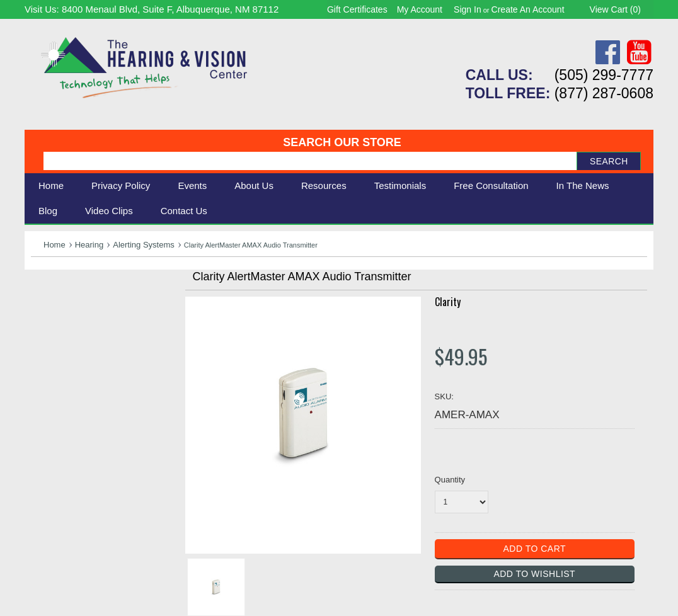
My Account (420, 9)
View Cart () (615, 9)
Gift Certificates (357, 9)
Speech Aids (61, 338)
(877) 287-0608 (604, 93)
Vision (45, 310)
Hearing (89, 245)
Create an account (528, 9)
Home (51, 185)
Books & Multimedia (78, 366)
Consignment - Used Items (94, 380)
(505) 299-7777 (604, 75)
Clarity (448, 302)
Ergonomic (56, 352)
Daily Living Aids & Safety (92, 324)
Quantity (450, 480)
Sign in (468, 9)
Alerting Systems (144, 245)
